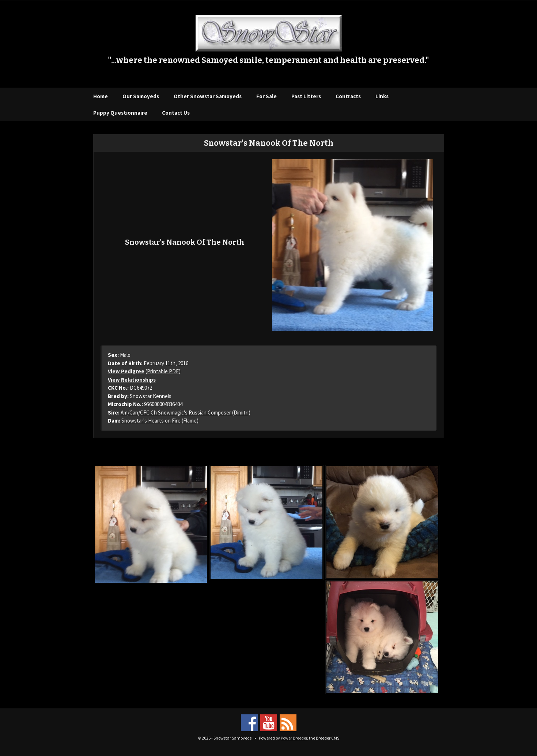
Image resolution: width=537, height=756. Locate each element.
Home (101, 96)
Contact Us (176, 113)
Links (382, 96)
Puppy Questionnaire (120, 113)
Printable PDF (163, 371)
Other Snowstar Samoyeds (208, 96)
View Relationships (132, 380)
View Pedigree (126, 371)
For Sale (266, 96)
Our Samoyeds (141, 96)
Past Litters (306, 96)
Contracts (348, 96)
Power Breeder (294, 738)
